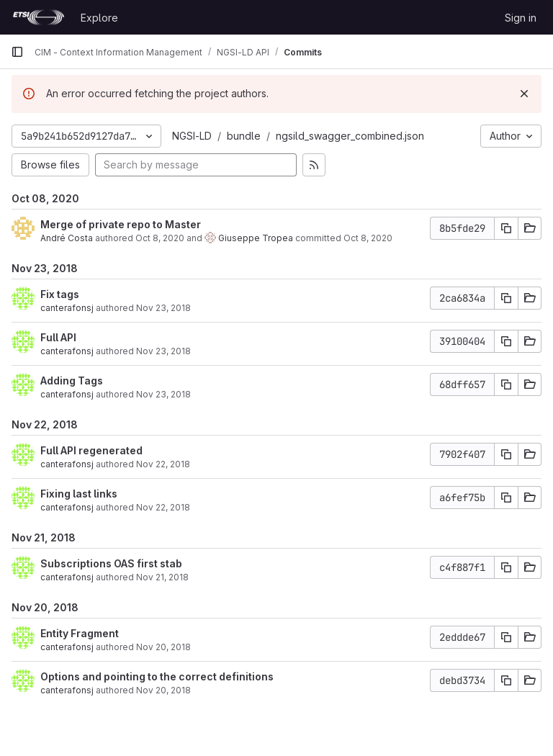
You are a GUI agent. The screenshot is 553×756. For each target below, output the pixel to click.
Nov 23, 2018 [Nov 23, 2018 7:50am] (163, 308)
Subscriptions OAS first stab (111, 563)
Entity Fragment (80, 633)
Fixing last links (79, 494)
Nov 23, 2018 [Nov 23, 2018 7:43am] (163, 351)
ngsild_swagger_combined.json (350, 136)
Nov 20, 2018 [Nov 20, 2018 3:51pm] (163, 690)
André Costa (67, 238)
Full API (58, 337)
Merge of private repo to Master (121, 224)
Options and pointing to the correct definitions (157, 676)
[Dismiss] (524, 94)
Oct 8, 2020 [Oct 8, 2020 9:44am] (160, 238)
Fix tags (60, 294)
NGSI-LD (192, 136)
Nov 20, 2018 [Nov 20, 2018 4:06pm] (163, 647)
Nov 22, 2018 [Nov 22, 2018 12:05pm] (163, 464)
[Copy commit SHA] (506, 228)
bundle (244, 136)
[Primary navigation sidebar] (17, 52)
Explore (99, 18)
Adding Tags (72, 381)
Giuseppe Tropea (256, 238)
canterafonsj (67, 308)
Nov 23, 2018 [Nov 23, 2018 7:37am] (163, 394)
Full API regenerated (91, 450)
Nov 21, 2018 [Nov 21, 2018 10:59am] (162, 577)
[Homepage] (39, 17)
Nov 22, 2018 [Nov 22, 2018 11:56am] (163, 507)
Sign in (521, 18)
